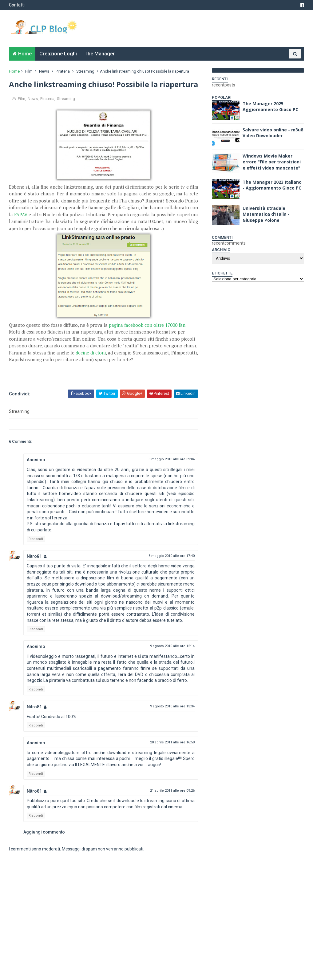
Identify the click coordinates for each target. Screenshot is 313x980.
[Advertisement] (81, 372)
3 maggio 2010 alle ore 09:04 (172, 459)
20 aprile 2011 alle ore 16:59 (172, 742)
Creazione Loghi (58, 54)
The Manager (100, 54)
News (44, 71)
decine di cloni (91, 353)
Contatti (17, 5)
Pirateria (63, 71)
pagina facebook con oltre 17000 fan (147, 325)
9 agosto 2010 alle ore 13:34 (172, 706)
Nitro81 (34, 556)
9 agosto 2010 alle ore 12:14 (172, 646)
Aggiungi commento (44, 832)
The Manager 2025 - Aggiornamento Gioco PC (270, 107)
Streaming (85, 71)
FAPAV (21, 214)
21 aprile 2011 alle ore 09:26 (172, 791)
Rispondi (36, 539)
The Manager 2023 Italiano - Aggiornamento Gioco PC (272, 185)
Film (29, 71)
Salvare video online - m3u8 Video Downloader (273, 133)
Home (25, 54)
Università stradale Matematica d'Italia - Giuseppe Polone (266, 214)
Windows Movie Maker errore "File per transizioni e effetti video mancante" (272, 162)
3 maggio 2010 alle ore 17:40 (172, 556)
